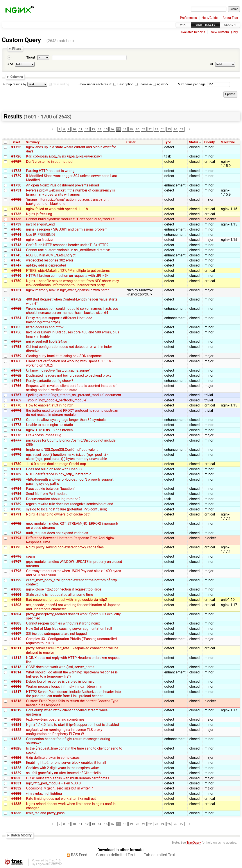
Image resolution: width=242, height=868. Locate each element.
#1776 (16, 435)
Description (123, 84)
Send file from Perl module (47, 494)
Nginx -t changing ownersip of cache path (58, 514)
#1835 (16, 804)
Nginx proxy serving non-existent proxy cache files (65, 547)
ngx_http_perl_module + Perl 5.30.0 (53, 783)
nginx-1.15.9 (226, 164)
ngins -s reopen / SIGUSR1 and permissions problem (67, 229)
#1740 (16, 229)
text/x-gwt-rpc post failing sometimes (55, 719)
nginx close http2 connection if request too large (64, 589)
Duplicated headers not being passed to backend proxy (69, 375)
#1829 (16, 773)
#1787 (16, 499)
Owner (131, 142)
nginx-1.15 (229, 209)
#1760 (16, 361)
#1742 (16, 240)
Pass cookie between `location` (50, 489)
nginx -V (161, 84)
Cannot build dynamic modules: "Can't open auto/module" (71, 219)
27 (182, 129)
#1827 (16, 763)
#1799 (16, 580)
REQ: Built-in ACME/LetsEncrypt (51, 255)
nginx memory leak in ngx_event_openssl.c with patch (68, 290)
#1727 (16, 162)
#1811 (16, 648)
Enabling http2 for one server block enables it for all (66, 763)
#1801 (16, 595)
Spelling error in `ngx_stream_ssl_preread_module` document (74, 395)
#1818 (16, 701)
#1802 (16, 600)
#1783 (16, 479)
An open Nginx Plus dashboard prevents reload (63, 185)
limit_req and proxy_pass (45, 813)
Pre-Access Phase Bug (44, 435)
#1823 (16, 739)
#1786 (16, 494)
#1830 (16, 778)
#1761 (16, 370)
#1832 (16, 788)
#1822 (16, 730)
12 (87, 129)
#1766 (16, 386)
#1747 (16, 265)
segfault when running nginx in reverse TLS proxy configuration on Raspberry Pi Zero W (64, 732)
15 (106, 129)
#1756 (16, 332)
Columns (17, 77)
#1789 (16, 504)
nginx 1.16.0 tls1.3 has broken (49, 430)
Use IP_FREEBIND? (41, 235)
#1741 (16, 235)
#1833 (16, 794)
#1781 (16, 469)
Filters (16, 49)
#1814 (16, 672)
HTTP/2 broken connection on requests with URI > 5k (67, 276)
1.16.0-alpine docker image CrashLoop (56, 464)
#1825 (16, 748)
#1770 (16, 405)
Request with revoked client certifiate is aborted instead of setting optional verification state (71, 388)
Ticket (31, 58)
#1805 (16, 623)
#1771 (16, 411)
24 (163, 129)
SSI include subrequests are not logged (56, 634)
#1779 (16, 455)
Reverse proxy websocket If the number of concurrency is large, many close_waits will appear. (71, 192)
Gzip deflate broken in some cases (53, 758)
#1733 (16, 200)
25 (169, 129)
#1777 (16, 440)
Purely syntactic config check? (50, 381)
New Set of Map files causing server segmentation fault (69, 629)
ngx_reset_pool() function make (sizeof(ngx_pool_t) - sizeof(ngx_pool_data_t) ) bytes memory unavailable (67, 457)
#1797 (16, 562)
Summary (33, 142)
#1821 (16, 725)
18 (125, 129)
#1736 (16, 219)
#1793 (16, 533)
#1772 (16, 420)
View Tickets (205, 25)
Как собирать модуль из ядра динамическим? (64, 156)
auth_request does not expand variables (57, 533)
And (10, 64)
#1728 (16, 171)
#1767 (16, 395)
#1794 (16, 538)
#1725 (16, 147)
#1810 (16, 639)
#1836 (16, 813)
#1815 (16, 681)
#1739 (16, 224)
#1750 (16, 281)
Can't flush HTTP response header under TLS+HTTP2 (67, 245)
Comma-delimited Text (116, 855)
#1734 (16, 209)
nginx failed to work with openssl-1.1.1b (57, 209)
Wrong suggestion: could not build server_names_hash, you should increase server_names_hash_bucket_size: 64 (72, 311)
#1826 (16, 758)
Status (194, 142)
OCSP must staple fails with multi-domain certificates (68, 778)
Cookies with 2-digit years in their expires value (62, 768)
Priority (210, 142)
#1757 (16, 341)
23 (156, 129)
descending (61, 84)
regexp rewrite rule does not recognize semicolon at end (70, 504)
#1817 (16, 692)
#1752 (16, 299)
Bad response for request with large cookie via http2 (67, 600)
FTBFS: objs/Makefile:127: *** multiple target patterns (68, 271)
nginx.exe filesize (39, 240)
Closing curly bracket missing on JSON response (64, 356)
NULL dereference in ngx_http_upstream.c (59, 474)
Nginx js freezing (39, 214)
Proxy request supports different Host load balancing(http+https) (59, 320)
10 (74, 129)
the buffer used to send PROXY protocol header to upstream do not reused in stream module (73, 413)
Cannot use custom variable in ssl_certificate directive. (68, 250)
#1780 (16, 464)
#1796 (16, 556)
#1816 (16, 686)
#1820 (16, 719)
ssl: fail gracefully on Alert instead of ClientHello (63, 773)
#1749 (16, 276)
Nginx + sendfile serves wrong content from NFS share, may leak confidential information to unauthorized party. (73, 283)
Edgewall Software (49, 864)
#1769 (16, 400)
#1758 (16, 347)
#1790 (16, 509)
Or (212, 64)
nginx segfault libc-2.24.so (47, 341)
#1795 (16, 547)
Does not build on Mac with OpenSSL (55, 469)
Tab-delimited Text (160, 855)
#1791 (16, 514)
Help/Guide (210, 18)
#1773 (16, 425)
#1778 (16, 450)
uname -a (143, 84)
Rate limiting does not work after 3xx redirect (61, 799)
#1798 (16, 571)
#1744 (16, 250)
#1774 (16, 430)
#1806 (16, 629)
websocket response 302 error (50, 260)
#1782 (16, 474)
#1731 (16, 190)
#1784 (16, 489)
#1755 (16, 327)
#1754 (16, 318)
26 (175, 129)
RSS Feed (79, 855)
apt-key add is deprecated (46, 265)
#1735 (16, 214)
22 (150, 129)
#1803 (16, 605)
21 (144, 129)
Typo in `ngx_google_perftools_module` (57, 400)
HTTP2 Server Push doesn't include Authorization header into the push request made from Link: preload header (73, 694)
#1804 (16, 614)
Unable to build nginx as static (49, 425)
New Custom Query (224, 32)
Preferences (188, 18)
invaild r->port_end (40, 224)
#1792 (16, 523)
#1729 (16, 176)
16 (112, 129)
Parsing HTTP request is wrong (50, 171)
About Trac (230, 18)
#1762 (16, 375)
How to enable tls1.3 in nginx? (49, 405)
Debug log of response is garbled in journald (60, 681)
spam (30, 556)
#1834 (16, 799)
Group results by (15, 84)
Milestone (228, 142)
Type (168, 142)
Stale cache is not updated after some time (60, 595)
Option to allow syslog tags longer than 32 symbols (66, 420)
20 (137, 129)
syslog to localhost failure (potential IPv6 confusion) (67, 509)
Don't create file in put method (49, 162)
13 (93, 129)
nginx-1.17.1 (226, 516)
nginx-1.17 (229, 605)
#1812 (16, 658)
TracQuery (194, 843)
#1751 (16, 290)
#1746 (16, 260)
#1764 (16, 381)
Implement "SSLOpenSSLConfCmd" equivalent (62, 450)
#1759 (16, 356)
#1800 (16, 589)
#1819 (16, 710)
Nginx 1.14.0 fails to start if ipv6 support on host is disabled (73, 725)
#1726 (16, 156)
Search (230, 25)
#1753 (16, 309)
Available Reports (193, 32)
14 (99, 129)
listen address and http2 (45, 327)
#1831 (16, 783)
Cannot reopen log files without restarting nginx (63, 623)
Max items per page (192, 84)
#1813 (16, 667)
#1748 (16, 271)
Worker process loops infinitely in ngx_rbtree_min (64, 686)
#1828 (16, 768)
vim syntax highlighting (44, 794)
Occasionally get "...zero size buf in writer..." (60, 788)
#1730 (16, 185)
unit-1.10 (228, 600)
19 (131, 129)
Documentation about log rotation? (53, 499)
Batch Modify (21, 835)
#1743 (16, 245)
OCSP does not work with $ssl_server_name (60, 667)
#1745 (16, 255)
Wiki (183, 25)
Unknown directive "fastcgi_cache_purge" (58, 370)
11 (81, 129)
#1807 (16, 634)
